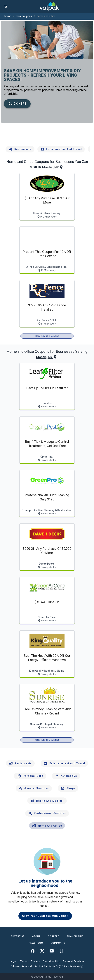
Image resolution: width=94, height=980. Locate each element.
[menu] (6, 6)
